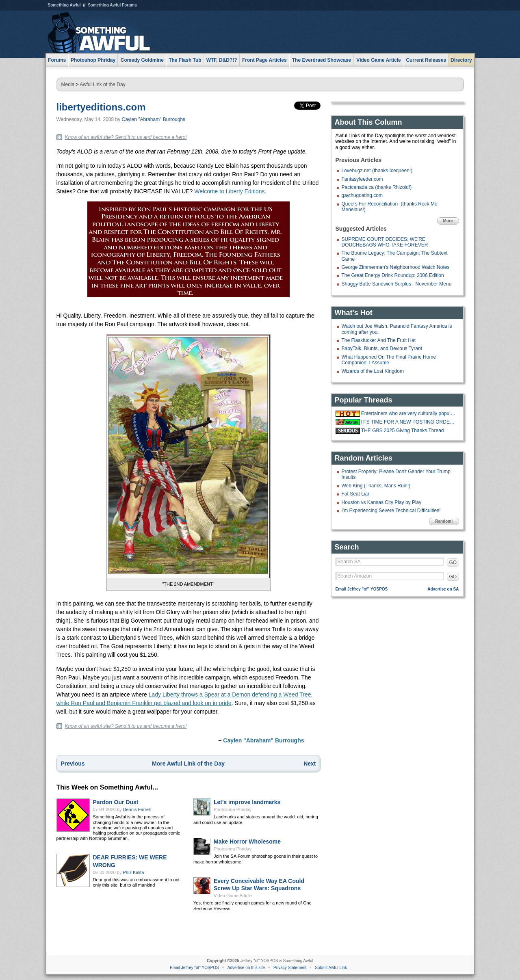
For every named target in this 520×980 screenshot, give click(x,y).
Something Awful (64, 5)
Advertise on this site (246, 968)
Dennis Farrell (137, 809)
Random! (444, 521)
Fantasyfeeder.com (362, 179)
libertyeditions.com (101, 107)
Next (310, 764)
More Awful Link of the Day (188, 764)
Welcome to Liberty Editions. (230, 191)
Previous (73, 764)
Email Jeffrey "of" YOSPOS (362, 589)
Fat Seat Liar (356, 494)
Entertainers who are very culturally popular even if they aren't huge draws (409, 413)
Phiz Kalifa (134, 872)
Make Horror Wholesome (247, 842)
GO (453, 562)
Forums (57, 60)
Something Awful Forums (112, 5)
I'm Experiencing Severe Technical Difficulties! (391, 511)
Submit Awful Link (331, 968)
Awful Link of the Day (103, 84)
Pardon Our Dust (116, 802)
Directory (461, 60)
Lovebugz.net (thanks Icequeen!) (377, 171)
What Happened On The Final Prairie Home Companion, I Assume (389, 360)
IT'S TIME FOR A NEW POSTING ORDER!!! (409, 422)
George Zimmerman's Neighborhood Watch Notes (396, 267)
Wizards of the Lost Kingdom (373, 371)
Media (68, 84)
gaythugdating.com (362, 195)
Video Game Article (233, 896)
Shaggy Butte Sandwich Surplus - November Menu (397, 284)
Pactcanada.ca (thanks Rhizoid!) (377, 187)
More (448, 221)
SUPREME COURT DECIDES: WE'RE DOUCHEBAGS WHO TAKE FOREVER (385, 242)
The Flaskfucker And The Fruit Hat (379, 340)
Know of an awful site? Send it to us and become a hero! (126, 137)
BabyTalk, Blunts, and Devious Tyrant (382, 348)
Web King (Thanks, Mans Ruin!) (376, 486)
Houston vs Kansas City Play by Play (382, 502)
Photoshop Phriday (233, 809)
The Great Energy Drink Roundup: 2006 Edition (393, 275)
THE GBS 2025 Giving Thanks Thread (403, 431)
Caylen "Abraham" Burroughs (154, 119)
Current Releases (426, 60)
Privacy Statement (290, 968)
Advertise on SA (443, 589)
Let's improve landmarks (247, 802)
